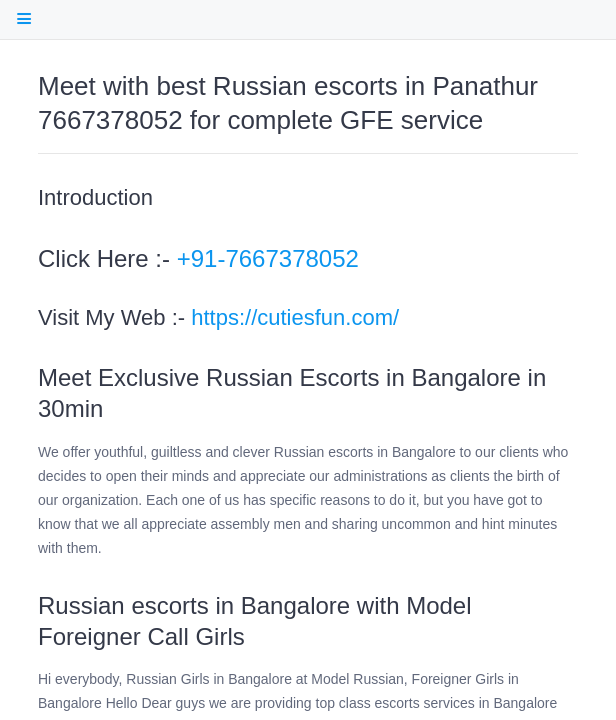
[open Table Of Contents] (23, 18)
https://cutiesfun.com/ (295, 317)
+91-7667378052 (268, 258)
